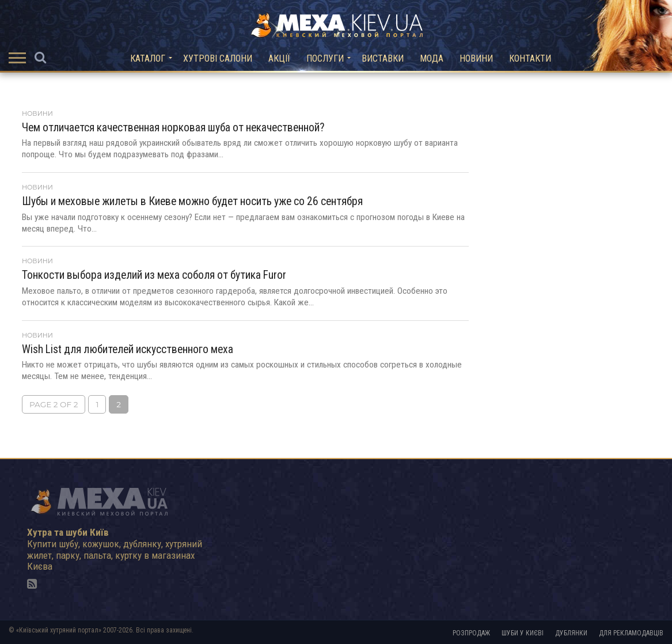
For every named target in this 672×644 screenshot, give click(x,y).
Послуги (325, 58)
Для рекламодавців (631, 633)
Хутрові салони (218, 58)
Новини (476, 58)
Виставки (383, 58)
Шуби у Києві (523, 633)
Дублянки (571, 633)
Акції (279, 58)
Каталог (148, 58)
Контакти (530, 58)
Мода (432, 58)
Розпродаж (471, 633)
